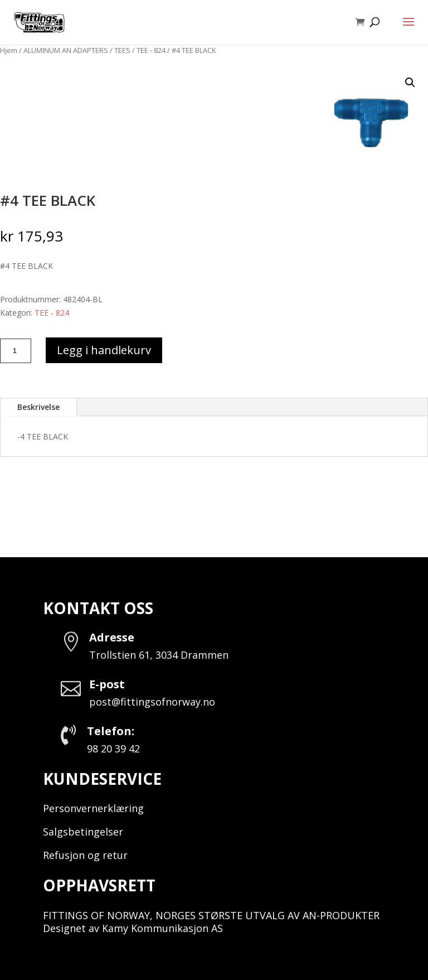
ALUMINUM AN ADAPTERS (66, 50)
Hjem (9, 50)
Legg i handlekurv (104, 350)
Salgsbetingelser (83, 832)
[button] (410, 83)
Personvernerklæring (93, 808)
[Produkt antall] (16, 351)
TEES (122, 50)
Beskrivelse (38, 407)
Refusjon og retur (85, 855)
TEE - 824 (151, 50)
